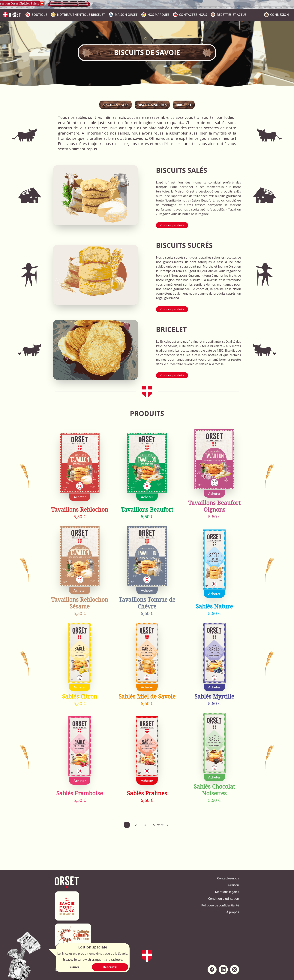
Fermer (74, 967)
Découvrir (110, 967)
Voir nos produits (172, 225)
